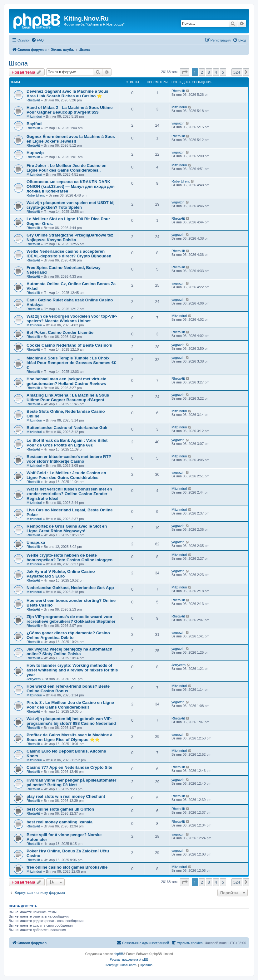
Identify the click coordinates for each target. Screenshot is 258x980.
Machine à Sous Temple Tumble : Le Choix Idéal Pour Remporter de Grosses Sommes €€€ (71, 363)
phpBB (118, 954)
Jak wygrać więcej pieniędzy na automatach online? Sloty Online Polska (69, 651)
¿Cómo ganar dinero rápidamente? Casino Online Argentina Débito (68, 635)
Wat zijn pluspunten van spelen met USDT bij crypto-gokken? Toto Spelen (71, 205)
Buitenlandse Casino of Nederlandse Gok (67, 428)
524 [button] (237, 72)
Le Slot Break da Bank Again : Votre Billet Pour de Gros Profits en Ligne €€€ (67, 443)
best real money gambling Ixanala (60, 822)
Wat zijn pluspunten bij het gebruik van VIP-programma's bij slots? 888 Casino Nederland (71, 721)
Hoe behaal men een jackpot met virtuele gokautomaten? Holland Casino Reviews (66, 381)
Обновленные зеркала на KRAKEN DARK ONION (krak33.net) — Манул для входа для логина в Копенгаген (71, 186)
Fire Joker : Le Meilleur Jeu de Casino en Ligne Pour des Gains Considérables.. (67, 168)
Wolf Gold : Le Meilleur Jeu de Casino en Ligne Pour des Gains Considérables (66, 475)
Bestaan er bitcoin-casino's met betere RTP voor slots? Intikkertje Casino (69, 459)
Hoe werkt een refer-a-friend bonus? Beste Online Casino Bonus (68, 689)
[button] (185, 72)
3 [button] (209, 72)
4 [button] (216, 72)
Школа (18, 63)
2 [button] (202, 72)
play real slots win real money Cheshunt (66, 796)
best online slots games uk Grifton (60, 809)
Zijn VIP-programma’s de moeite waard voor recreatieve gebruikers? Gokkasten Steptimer (71, 619)
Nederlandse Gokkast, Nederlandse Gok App (70, 588)
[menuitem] (37, 40)
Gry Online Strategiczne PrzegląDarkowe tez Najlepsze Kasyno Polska (70, 237)
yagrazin (178, 123)
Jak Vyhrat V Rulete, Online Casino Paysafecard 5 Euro (61, 574)
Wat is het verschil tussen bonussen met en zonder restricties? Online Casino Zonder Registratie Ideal (69, 494)
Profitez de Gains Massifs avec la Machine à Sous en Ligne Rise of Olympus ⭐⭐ (69, 737)
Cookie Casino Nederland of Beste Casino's (69, 345)
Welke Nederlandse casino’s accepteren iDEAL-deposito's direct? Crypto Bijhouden (69, 254)
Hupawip (35, 153)
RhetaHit (33, 100)
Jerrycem (34, 679)
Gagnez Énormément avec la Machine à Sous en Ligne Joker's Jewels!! (71, 139)
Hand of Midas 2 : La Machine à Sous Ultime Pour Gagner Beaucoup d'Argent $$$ (70, 110)
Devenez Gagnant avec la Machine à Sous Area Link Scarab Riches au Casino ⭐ (67, 94)
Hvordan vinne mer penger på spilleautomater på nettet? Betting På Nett (71, 783)
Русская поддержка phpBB (129, 960)
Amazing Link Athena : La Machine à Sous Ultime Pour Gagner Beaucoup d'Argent (68, 397)
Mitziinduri (34, 116)
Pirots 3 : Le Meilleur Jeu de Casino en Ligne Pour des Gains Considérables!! (70, 705)
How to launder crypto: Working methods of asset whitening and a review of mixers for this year (72, 670)
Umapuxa (36, 542)
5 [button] (223, 72)
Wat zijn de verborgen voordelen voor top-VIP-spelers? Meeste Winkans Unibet (72, 319)
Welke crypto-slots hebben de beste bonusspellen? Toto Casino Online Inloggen (69, 558)
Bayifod (34, 124)
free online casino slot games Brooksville (67, 867)
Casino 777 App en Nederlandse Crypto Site (69, 767)
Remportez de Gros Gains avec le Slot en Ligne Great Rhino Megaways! (67, 529)
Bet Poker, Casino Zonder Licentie (60, 332)
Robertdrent (36, 195)
